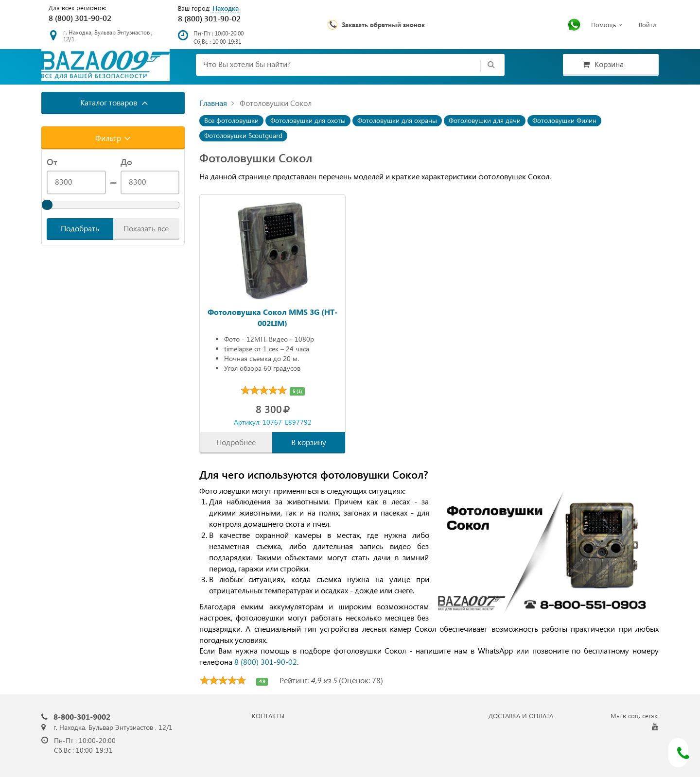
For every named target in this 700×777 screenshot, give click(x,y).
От (52, 162)
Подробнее (236, 442)
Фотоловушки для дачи (485, 120)
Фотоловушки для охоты (308, 120)
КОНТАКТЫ (268, 716)
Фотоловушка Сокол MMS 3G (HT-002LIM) (272, 317)
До (126, 162)
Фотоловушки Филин (564, 120)
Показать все (146, 228)
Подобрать (80, 228)
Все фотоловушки (231, 120)
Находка (226, 8)
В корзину (309, 442)
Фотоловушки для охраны (397, 120)
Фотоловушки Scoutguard (243, 135)
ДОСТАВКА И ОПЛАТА (521, 716)
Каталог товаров (114, 103)
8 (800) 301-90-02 (80, 18)
